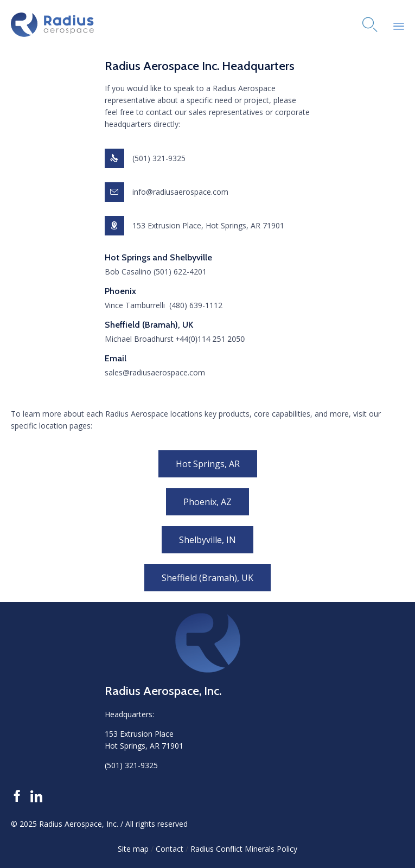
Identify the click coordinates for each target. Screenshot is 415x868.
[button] (208, 464)
